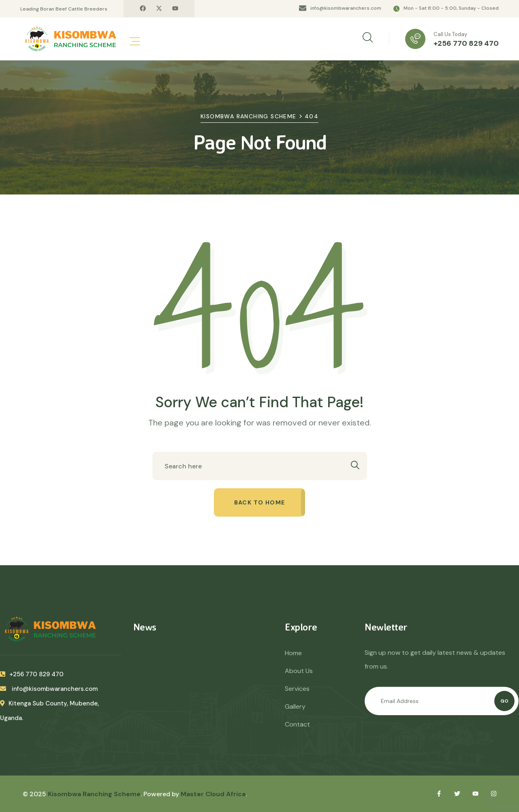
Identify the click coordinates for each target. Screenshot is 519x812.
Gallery (295, 706)
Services (297, 689)
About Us (299, 671)
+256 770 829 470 (466, 43)
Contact (297, 724)
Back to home (260, 502)
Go (504, 701)
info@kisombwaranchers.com (346, 8)
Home (293, 653)
